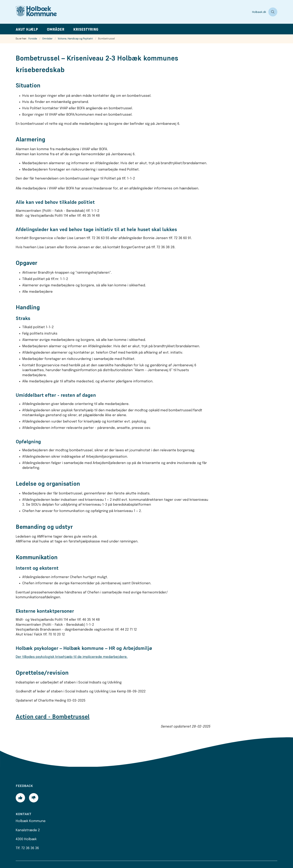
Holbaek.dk (259, 12)
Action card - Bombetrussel (53, 717)
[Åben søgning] (273, 12)
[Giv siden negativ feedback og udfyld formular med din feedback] (34, 798)
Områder (56, 29)
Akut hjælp (27, 29)
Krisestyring (86, 29)
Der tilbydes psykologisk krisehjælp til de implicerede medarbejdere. (72, 657)
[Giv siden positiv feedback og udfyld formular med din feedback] (20, 798)
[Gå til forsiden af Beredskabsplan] (133, 12)
